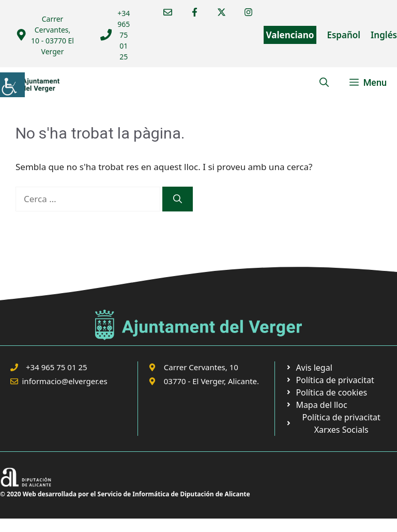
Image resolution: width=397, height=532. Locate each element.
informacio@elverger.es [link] (65, 381)
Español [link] (343, 35)
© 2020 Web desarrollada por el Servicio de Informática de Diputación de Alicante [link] (125, 494)
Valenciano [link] (290, 35)
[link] (12, 85)
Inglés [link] (384, 35)
